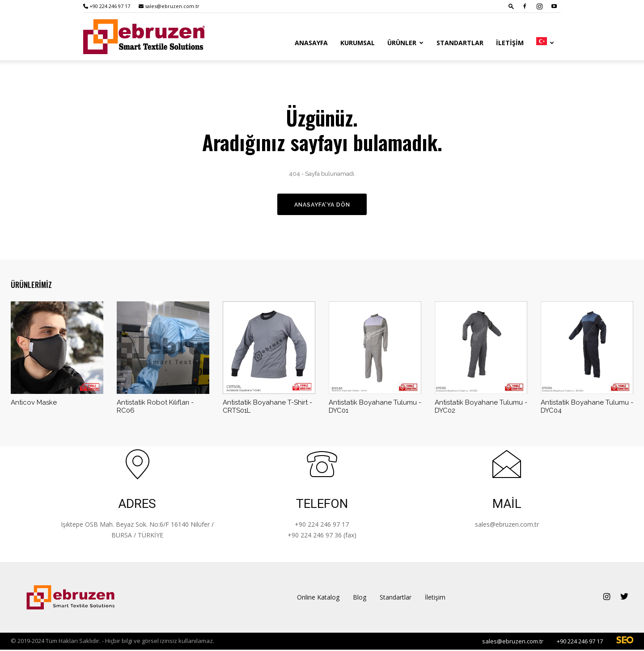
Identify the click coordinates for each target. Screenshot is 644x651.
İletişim (510, 43)
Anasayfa (311, 43)
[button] (511, 6)
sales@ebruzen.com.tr (169, 6)
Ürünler (405, 43)
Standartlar (460, 43)
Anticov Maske (34, 404)
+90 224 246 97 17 (107, 6)
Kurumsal (358, 43)
